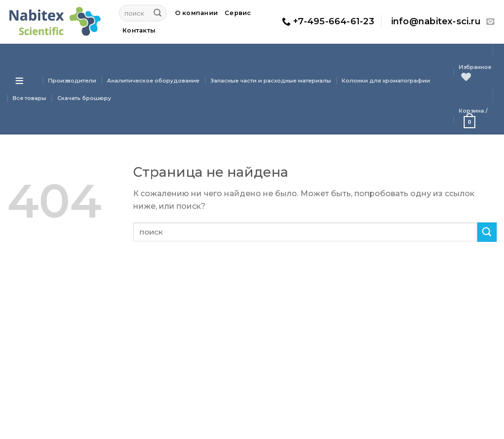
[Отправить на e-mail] (490, 22)
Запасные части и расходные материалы (271, 81)
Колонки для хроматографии (386, 81)
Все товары (29, 98)
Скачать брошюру (84, 98)
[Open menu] (19, 81)
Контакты (139, 30)
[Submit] (157, 13)
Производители (72, 81)
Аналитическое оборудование (153, 81)
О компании (197, 13)
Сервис (238, 13)
